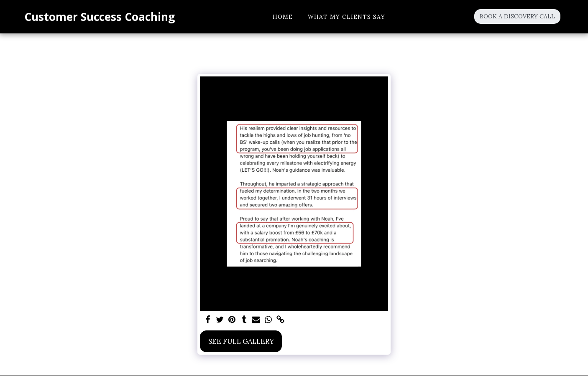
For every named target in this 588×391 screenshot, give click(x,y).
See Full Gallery (241, 341)
